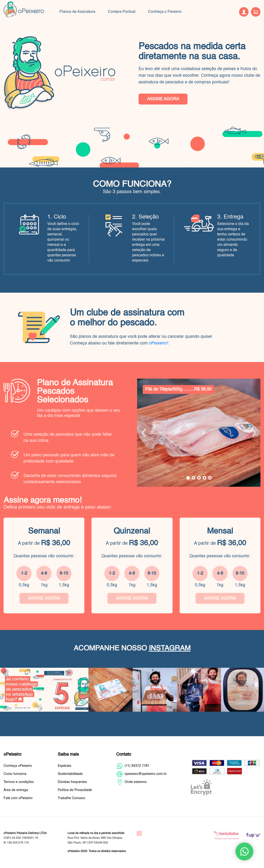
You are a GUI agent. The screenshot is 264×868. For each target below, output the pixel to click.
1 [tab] (188, 478)
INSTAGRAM (170, 649)
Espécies (65, 766)
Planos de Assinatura (77, 12)
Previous (144, 433)
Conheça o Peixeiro (165, 12)
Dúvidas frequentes (72, 782)
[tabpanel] (199, 433)
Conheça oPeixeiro (18, 766)
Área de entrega (16, 790)
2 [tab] (194, 478)
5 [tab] (210, 478)
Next (254, 433)
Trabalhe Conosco (72, 798)
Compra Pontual (122, 12)
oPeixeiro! (158, 343)
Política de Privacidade (75, 790)
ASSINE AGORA (163, 99)
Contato (124, 754)
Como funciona (15, 774)
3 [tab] (199, 478)
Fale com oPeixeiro (18, 798)
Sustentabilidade (70, 774)
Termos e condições (19, 782)
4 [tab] (204, 478)
